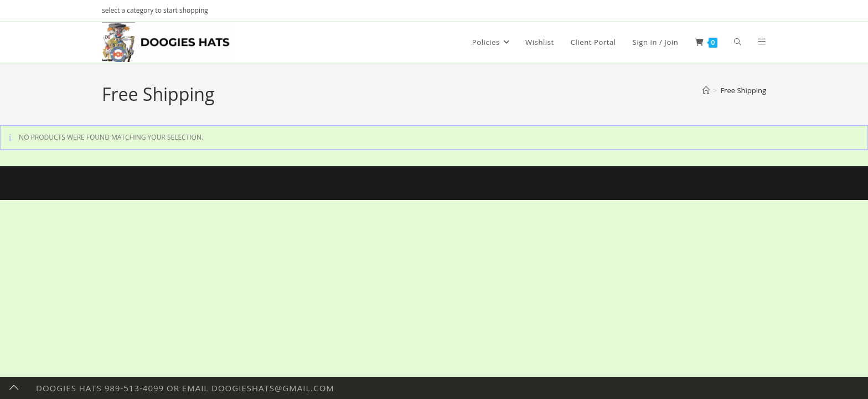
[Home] (706, 90)
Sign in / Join (656, 42)
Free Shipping (743, 90)
